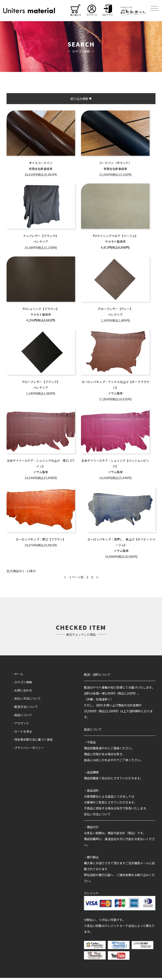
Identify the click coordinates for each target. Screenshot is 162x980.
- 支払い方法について (27, 700)
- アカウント (21, 725)
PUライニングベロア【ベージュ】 (115, 236)
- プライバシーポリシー (28, 749)
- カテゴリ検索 (22, 684)
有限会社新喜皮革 (41, 169)
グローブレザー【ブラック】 (41, 383)
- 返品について (22, 717)
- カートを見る (22, 733)
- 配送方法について (25, 708)
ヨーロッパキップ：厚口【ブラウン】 (41, 541)
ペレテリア (41, 242)
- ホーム (18, 676)
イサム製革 (115, 395)
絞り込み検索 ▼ (81, 99)
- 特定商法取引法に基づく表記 (33, 741)
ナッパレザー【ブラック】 (41, 236)
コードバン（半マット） (115, 163)
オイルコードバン (41, 163)
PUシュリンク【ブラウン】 (41, 310)
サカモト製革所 (115, 242)
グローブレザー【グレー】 (115, 310)
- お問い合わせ (22, 692)
